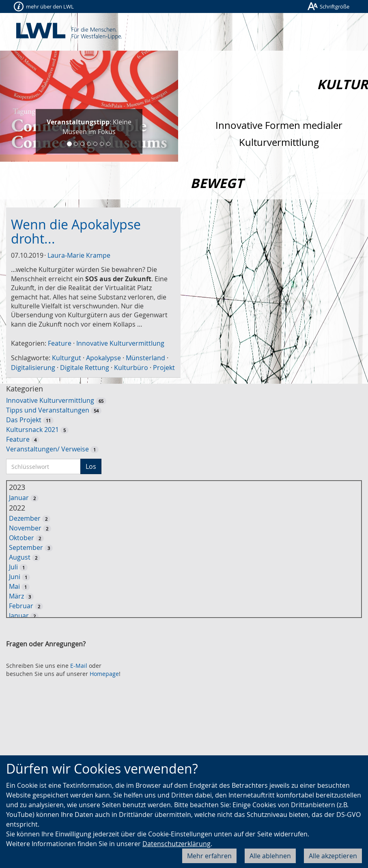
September (26, 547)
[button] (13, 106)
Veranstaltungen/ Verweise (47, 449)
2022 (17, 508)
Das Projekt (24, 420)
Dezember (25, 518)
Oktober (22, 538)
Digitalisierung (33, 368)
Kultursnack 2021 (32, 430)
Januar (19, 498)
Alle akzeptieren (333, 856)
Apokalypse (103, 358)
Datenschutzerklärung (176, 844)
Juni (15, 577)
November (25, 528)
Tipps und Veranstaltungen (48, 410)
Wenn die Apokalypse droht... (76, 231)
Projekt (164, 368)
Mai (14, 586)
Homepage (104, 674)
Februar (21, 606)
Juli (13, 567)
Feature (60, 343)
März (16, 596)
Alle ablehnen (270, 856)
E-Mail (79, 666)
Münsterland (145, 358)
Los (91, 466)
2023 (17, 487)
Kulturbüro (131, 368)
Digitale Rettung (85, 368)
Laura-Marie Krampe (79, 255)
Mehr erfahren (209, 856)
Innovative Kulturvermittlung (120, 343)
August (20, 557)
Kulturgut (67, 358)
